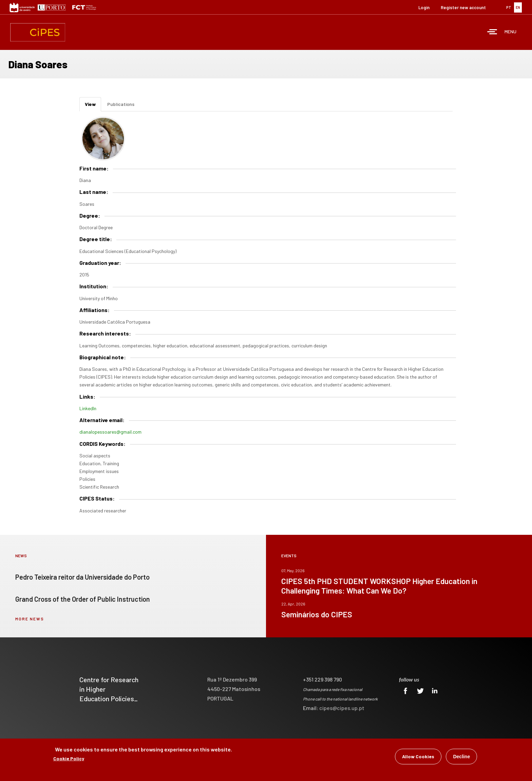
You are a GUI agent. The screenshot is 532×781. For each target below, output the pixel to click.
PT (509, 7)
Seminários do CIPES (317, 614)
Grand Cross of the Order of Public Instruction (83, 599)
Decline (461, 757)
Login (424, 7)
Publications (121, 104)
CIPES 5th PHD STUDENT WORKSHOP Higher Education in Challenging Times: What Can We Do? (379, 586)
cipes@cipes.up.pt (342, 708)
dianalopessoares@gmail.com (110, 432)
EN (518, 7)
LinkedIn (88, 408)
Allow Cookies (418, 757)
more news (30, 619)
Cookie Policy (69, 759)
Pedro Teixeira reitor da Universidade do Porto (82, 577)
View (93, 106)
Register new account (463, 7)
